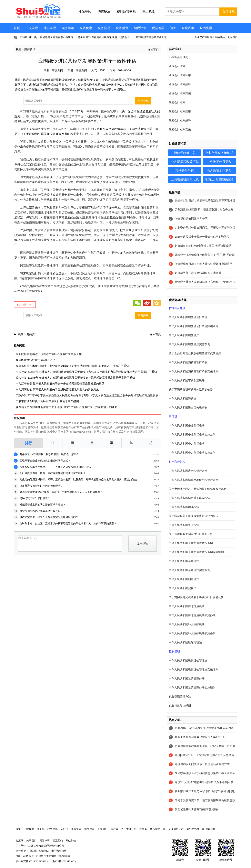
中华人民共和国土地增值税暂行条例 (191, 543)
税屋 (19, 49)
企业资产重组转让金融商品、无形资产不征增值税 (205, 228)
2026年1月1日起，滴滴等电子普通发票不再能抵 (46, 37)
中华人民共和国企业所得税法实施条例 (192, 435)
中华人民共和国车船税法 (184, 561)
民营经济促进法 (54, 273)
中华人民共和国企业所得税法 (187, 426)
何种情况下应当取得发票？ (35, 498)
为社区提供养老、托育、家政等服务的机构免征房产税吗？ (53, 473)
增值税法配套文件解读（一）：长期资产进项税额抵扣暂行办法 (55, 467)
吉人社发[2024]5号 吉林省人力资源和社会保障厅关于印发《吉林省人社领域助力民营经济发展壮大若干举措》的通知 (86, 372)
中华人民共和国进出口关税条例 (188, 408)
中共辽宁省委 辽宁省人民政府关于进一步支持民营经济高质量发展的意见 (60, 384)
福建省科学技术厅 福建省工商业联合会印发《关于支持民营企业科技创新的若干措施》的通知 (72, 366)
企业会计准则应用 (180, 75)
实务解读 (68, 28)
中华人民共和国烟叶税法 (184, 579)
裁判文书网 (193, 829)
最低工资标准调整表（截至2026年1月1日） (201, 737)
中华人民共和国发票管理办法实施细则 (192, 688)
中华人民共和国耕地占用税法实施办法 (192, 615)
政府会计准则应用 (180, 111)
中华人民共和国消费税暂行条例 (188, 362)
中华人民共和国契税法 (183, 588)
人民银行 (103, 829)
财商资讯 (206, 28)
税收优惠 (86, 28)
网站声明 (45, 841)
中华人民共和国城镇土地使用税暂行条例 (194, 480)
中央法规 (32, 28)
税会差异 (158, 28)
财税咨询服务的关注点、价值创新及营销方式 (202, 764)
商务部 (41, 829)
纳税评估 (140, 28)
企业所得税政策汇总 (219, 153)
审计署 (114, 829)
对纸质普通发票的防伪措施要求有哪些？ (43, 505)
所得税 (173, 417)
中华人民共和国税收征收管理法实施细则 (194, 670)
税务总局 (53, 829)
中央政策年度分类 (219, 162)
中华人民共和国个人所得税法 (187, 444)
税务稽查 (122, 28)
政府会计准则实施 (180, 130)
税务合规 (104, 28)
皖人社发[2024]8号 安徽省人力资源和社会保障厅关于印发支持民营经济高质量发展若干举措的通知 (75, 378)
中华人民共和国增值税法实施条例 (189, 344)
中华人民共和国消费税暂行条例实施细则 (194, 371)
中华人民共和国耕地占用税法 (187, 606)
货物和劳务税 (177, 308)
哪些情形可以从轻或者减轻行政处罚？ (41, 511)
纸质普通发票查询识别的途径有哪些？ (41, 486)
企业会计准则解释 (180, 84)
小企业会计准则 (178, 57)
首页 (17, 28)
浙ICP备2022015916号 (65, 861)
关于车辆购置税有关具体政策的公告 (191, 390)
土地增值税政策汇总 (185, 179)
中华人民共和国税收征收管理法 (188, 661)
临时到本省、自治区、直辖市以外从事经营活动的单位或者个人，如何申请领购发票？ (68, 523)
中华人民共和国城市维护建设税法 (189, 498)
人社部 (64, 829)
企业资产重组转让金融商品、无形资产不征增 (220, 37)
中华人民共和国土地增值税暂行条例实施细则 (196, 552)
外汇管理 (126, 829)
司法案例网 (209, 829)
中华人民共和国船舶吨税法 (185, 642)
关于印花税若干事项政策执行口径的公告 (194, 516)
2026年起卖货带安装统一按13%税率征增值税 (202, 237)
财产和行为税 (177, 462)
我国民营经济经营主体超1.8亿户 (35, 360)
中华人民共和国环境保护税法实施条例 (192, 633)
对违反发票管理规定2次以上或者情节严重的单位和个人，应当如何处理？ (61, 492)
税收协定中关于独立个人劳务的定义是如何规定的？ (49, 517)
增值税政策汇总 (185, 153)
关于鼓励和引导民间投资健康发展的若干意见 (53, 134)
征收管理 (174, 651)
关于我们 (31, 841)
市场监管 (76, 829)
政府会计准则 (177, 102)
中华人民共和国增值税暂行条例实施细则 (194, 326)
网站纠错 (71, 841)
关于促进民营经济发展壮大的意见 (63, 190)
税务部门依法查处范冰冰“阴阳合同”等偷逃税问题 (205, 791)
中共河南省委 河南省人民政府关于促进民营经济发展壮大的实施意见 (57, 390)
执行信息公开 (158, 829)
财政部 (30, 829)
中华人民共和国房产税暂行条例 (188, 471)
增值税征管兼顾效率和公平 (151, 37)
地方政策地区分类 (219, 171)
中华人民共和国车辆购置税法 (187, 380)
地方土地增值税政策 (219, 179)
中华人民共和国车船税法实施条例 (189, 570)
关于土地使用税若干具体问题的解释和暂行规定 (198, 489)
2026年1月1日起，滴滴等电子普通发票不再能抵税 (205, 201)
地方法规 (50, 28)
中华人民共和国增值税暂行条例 (188, 317)
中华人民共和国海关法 (183, 399)
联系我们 (58, 841)
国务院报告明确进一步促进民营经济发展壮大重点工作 (49, 354)
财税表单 (188, 28)
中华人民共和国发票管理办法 (187, 679)
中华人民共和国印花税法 (184, 507)
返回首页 (153, 49)
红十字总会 (141, 829)
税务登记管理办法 (180, 697)
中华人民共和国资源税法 (184, 525)
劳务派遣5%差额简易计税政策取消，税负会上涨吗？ (49, 454)
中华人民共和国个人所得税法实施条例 (192, 453)
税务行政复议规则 (180, 706)
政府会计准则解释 (180, 120)
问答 (173, 28)
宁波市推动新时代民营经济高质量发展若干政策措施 (47, 401)
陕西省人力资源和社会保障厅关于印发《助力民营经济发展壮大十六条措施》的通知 (66, 407)
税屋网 (20, 841)
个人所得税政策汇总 (185, 162)
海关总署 (89, 829)
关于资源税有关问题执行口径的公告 (191, 534)
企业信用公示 (176, 829)
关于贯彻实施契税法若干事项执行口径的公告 (196, 597)
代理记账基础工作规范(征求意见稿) (196, 809)
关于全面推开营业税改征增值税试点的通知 (195, 353)
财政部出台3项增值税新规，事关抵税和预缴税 (203, 246)
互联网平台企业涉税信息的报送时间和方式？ (45, 461)
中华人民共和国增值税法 (184, 335)
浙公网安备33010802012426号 (32, 861)
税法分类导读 (185, 171)
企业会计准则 (177, 66)
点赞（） (28, 305)
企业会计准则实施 (180, 93)
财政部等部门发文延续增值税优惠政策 (198, 273)
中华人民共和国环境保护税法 (187, 624)
